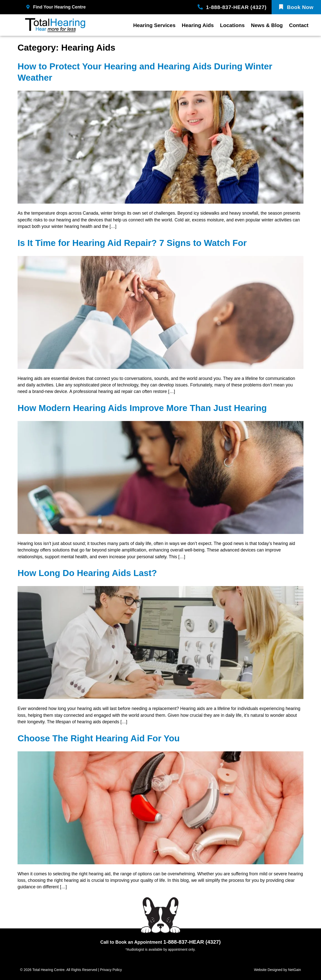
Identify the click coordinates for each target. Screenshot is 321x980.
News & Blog (267, 25)
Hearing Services (154, 25)
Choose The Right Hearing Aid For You (99, 738)
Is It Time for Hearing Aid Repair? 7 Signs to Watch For (132, 243)
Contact (299, 25)
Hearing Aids (198, 25)
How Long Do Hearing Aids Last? (87, 573)
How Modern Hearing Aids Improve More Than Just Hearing (142, 408)
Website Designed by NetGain (277, 970)
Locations (232, 25)
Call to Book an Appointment (160, 942)
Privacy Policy (111, 970)
